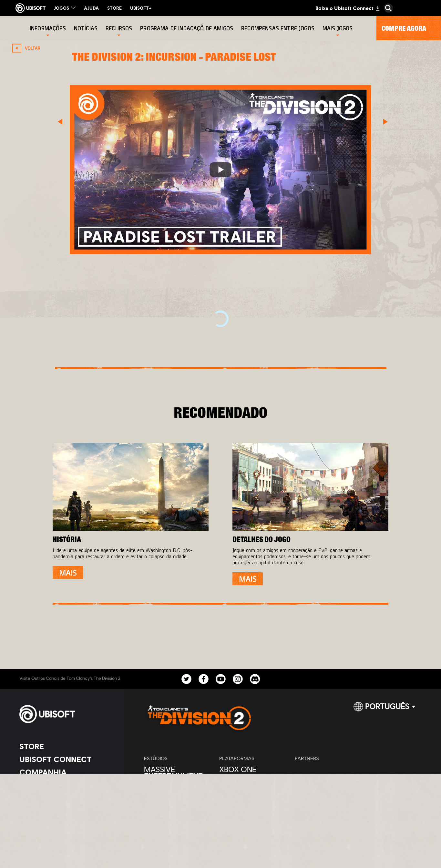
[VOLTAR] (28, 48)
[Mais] (68, 573)
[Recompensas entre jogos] (279, 28)
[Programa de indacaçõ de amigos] (187, 28)
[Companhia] (66, 772)
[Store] (66, 746)
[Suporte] (66, 798)
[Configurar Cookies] (47, 841)
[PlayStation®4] (254, 782)
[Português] (385, 709)
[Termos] (66, 832)
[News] (66, 785)
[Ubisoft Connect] (66, 759)
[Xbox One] (254, 769)
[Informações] (48, 28)
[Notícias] (87, 28)
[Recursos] (119, 28)
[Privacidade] (66, 822)
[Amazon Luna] (254, 808)
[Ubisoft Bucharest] (178, 792)
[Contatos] (66, 813)
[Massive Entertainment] (178, 772)
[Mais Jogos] (338, 28)
